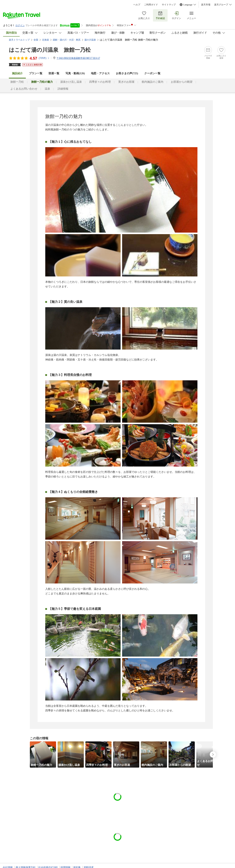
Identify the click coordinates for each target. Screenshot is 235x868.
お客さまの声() (127, 73)
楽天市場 (206, 5)
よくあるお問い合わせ (24, 89)
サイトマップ (169, 5)
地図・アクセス (100, 73)
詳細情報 (63, 89)
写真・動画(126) (75, 73)
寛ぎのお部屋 (126, 82)
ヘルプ (137, 5)
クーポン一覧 (152, 73)
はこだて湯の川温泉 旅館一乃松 (50, 50)
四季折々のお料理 (100, 82)
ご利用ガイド (151, 5)
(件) (44, 58)
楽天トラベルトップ (19, 40)
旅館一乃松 (17, 82)
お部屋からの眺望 (182, 82)
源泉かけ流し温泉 (71, 82)
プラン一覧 (36, 73)
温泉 (47, 89)
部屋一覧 (54, 73)
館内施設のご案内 (153, 82)
